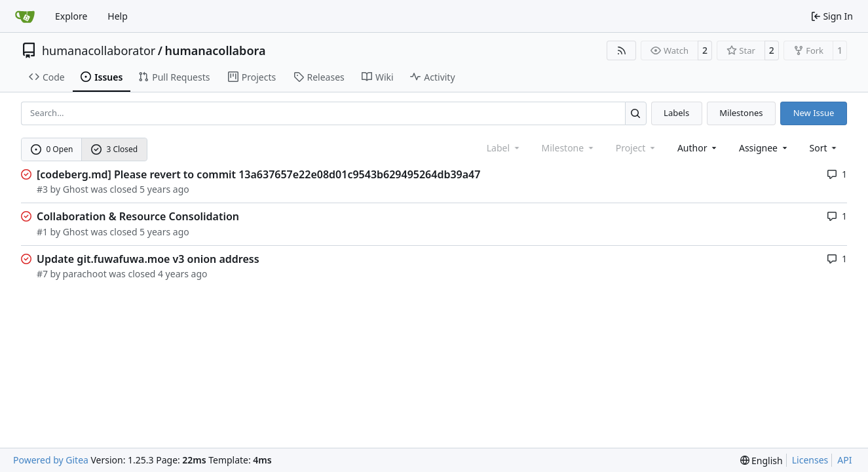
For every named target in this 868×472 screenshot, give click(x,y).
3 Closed (115, 149)
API (844, 460)
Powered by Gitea (51, 460)
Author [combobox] (698, 148)
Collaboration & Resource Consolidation (138, 216)
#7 (42, 274)
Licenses (810, 460)
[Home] (25, 16)
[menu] (824, 148)
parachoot (85, 274)
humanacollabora (215, 50)
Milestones (741, 113)
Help (118, 16)
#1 (42, 232)
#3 (42, 189)
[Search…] (636, 113)
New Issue (814, 113)
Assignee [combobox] (764, 148)
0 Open (52, 149)
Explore (71, 16)
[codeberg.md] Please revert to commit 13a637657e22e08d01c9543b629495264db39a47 (258, 174)
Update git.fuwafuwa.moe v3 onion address (148, 259)
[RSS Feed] (622, 50)
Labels (676, 113)
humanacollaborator (99, 50)
